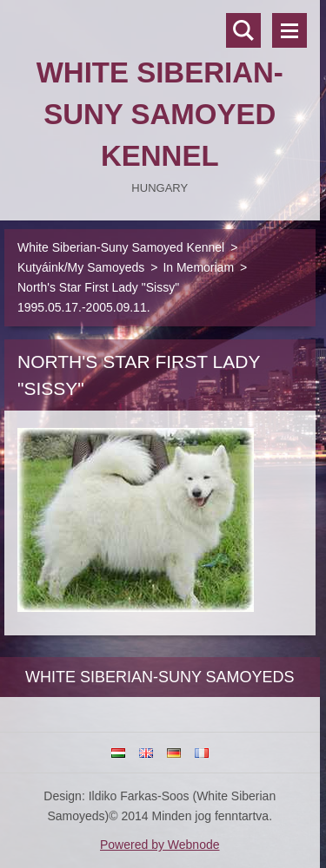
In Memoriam (198, 267)
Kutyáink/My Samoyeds (81, 267)
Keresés (243, 30)
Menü (289, 30)
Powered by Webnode (160, 845)
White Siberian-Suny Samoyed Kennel (121, 247)
